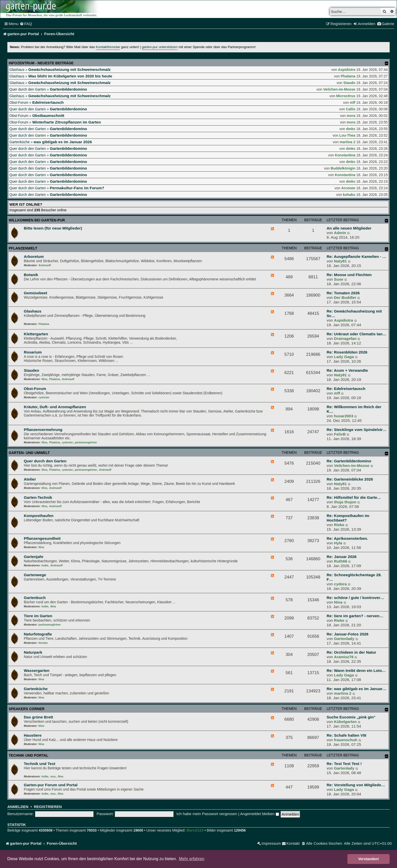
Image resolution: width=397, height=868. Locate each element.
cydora (340, 584)
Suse (339, 279)
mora (351, 116)
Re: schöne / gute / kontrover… (355, 598)
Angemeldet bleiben (259, 814)
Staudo (349, 83)
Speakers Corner (27, 709)
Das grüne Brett (38, 717)
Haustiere (33, 735)
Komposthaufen (39, 516)
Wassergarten (37, 670)
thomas (43, 643)
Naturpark (33, 652)
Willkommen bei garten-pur (37, 220)
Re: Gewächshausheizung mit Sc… (354, 313)
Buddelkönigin (343, 168)
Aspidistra (347, 70)
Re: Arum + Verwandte (347, 370)
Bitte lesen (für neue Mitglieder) (53, 228)
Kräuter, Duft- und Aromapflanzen (55, 407)
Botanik (31, 275)
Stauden (32, 370)
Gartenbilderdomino (68, 89)
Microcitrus (346, 96)
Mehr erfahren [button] (192, 859)
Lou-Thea (347, 135)
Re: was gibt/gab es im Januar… (356, 689)
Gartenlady (344, 639)
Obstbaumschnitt (48, 116)
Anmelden (18, 807)
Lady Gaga (344, 357)
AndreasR (45, 265)
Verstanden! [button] (369, 859)
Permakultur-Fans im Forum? (77, 188)
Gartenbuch (35, 598)
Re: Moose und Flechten (349, 275)
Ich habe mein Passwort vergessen (207, 814)
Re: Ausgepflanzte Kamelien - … (356, 256)
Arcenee (348, 188)
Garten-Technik (38, 497)
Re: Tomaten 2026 (343, 293)
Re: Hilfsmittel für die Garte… (354, 497)
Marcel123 (195, 830)
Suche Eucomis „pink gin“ (351, 717)
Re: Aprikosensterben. (347, 538)
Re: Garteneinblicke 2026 (350, 479)
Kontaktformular (108, 47)
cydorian (44, 397)
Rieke (339, 525)
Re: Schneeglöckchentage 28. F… (354, 577)
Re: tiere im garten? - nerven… (355, 616)
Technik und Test (39, 764)
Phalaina (348, 76)
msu (53, 777)
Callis (351, 109)
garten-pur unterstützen (160, 47)
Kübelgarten (345, 722)
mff (353, 102)
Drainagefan (345, 338)
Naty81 (340, 261)
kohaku (349, 195)
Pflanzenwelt (23, 248)
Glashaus (17, 70)
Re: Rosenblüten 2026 (347, 352)
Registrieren (48, 807)
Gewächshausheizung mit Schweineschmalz (70, 69)
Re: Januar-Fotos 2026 (348, 634)
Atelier (30, 479)
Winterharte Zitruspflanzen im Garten (66, 122)
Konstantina (345, 155)
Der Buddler (345, 297)
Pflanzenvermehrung (43, 430)
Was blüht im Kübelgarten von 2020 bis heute (70, 76)
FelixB (340, 434)
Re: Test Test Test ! (344, 764)
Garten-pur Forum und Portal (51, 785)
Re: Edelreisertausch (346, 389)
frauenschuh (346, 740)
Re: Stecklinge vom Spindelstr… (357, 430)
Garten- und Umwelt (29, 453)
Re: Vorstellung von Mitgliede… (356, 785)
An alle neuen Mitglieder (349, 228)
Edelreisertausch (48, 102)
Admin (340, 233)
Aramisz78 (344, 657)
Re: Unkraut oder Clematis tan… (356, 334)
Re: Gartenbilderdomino (349, 461)
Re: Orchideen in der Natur (351, 652)
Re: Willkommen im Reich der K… (354, 409)
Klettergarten (36, 334)
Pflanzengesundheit (42, 538)
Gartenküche (19, 142)
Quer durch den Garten (28, 89)
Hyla (338, 543)
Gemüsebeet (35, 293)
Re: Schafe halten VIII (346, 735)
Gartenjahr (34, 557)
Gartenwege (35, 575)
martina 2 (347, 142)
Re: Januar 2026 (342, 557)
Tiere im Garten (38, 616)
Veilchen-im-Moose (339, 89)
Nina (44, 379)
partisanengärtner (86, 442)
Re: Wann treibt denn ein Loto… (356, 670)
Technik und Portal (28, 755)
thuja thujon (345, 502)
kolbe (45, 565)
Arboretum (34, 256)
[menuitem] (26, 24)
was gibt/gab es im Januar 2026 (63, 142)
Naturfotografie (38, 634)
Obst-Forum (19, 102)
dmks (351, 129)
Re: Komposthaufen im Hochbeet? (348, 518)
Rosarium (33, 352)
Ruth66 (341, 561)
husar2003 (344, 416)
